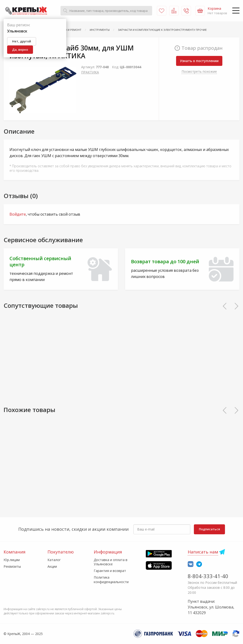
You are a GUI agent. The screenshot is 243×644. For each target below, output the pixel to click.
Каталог (54, 560)
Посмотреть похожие (199, 71)
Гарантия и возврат (110, 571)
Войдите (18, 214)
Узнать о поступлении (199, 61)
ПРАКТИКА (90, 72)
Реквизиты (12, 566)
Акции (52, 566)
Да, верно (20, 50)
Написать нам (203, 552)
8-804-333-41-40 (208, 576)
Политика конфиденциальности (111, 579)
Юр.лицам (12, 560)
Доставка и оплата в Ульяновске (111, 562)
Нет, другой (22, 41)
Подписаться (209, 529)
